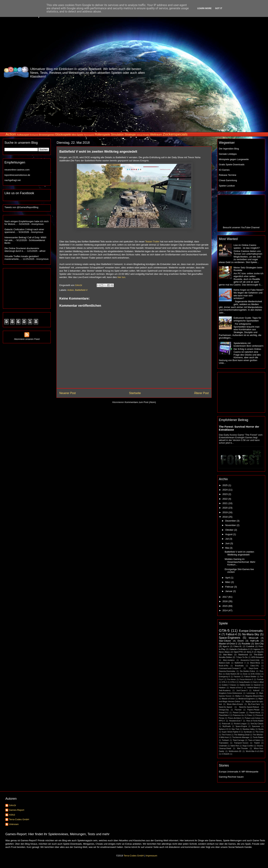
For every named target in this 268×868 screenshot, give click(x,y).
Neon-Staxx (224, 652)
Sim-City (259, 644)
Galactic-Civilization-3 (239, 649)
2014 (225, 610)
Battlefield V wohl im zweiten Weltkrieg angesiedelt (239, 553)
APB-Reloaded (257, 657)
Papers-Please (253, 710)
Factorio (237, 677)
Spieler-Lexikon (227, 186)
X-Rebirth (226, 754)
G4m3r (13, 805)
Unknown (14, 824)
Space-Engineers (230, 638)
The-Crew (259, 732)
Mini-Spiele (77, 135)
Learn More (204, 8)
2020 (225, 508)
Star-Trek (235, 729)
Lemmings (251, 693)
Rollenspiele (102, 135)
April (228, 578)
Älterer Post (201, 393)
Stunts (261, 729)
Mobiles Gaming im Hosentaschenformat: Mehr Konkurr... (240, 562)
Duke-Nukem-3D (233, 674)
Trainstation (224, 743)
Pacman (238, 710)
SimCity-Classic (257, 724)
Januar (229, 591)
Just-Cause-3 (242, 690)
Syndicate (248, 732)
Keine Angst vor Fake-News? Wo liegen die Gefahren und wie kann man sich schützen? (249, 294)
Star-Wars (228, 654)
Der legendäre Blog (229, 149)
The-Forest (226, 735)
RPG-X (222, 721)
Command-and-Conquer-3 (230, 668)
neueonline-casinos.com (17, 170)
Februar (230, 587)
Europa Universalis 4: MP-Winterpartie (239, 772)
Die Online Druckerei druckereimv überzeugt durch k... (22, 250)
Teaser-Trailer (152, 242)
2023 (225, 494)
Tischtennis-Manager (241, 737)
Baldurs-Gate (224, 663)
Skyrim (260, 652)
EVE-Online (256, 674)
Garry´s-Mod (258, 682)
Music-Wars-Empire (235, 704)
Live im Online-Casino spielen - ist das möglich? (247, 247)
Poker (250, 715)
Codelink (250, 646)
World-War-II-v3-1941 (255, 751)
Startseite (135, 393)
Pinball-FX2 (224, 713)
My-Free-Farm (254, 704)
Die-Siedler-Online (248, 671)
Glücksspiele (63, 135)
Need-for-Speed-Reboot (249, 707)
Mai (228, 548)
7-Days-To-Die (242, 657)
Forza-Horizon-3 (246, 679)
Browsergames (47, 135)
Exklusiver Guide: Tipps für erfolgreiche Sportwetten (247, 319)
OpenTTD (238, 652)
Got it (219, 8)
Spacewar (256, 726)
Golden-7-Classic (229, 685)
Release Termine (228, 175)
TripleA (257, 743)
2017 (225, 597)
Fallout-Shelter (250, 677)
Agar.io (226, 646)
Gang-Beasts (244, 682)
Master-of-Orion (228, 699)
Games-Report (17, 810)
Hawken (222, 688)
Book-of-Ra (224, 666)
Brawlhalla (239, 666)
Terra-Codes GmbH (19, 819)
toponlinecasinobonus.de (17, 175)
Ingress (257, 649)
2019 (225, 512)
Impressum (151, 856)
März (228, 582)
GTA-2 (224, 682)
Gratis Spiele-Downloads (232, 164)
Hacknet (257, 685)
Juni (228, 543)
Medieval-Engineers (247, 699)
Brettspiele (34, 135)
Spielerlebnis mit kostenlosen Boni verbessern (248, 345)
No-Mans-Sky (251, 634)
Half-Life (254, 641)
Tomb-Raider (258, 737)
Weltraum (156, 135)
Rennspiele (89, 135)
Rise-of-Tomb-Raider (255, 721)
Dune (245, 674)
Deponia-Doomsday (227, 671)
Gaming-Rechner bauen (231, 777)
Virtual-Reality (143, 135)
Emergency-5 (224, 677)
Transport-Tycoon (241, 743)
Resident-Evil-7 (235, 721)
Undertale (223, 746)
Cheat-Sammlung (228, 180)
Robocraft (226, 724)
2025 (225, 485)
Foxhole (260, 679)
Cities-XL (238, 646)
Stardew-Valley (249, 729)
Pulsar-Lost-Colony (253, 718)
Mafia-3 (238, 696)
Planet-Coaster (239, 713)
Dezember (231, 521)
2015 (225, 606)
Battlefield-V (81, 290)
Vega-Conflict (248, 746)
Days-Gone (254, 668)
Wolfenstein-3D (235, 751)
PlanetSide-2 (224, 715)
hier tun (121, 277)
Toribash (225, 740)
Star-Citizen (225, 641)
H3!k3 (12, 815)
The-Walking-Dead (242, 735)
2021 (225, 503)
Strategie (130, 135)
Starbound (243, 654)
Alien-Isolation (229, 660)
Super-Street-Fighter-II (231, 732)
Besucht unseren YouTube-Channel (241, 227)
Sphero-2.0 (223, 729)
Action (11, 134)
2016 (225, 601)
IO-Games (224, 170)
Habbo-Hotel (245, 685)
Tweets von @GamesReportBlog (21, 207)
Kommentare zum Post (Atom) (140, 402)
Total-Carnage (238, 740)
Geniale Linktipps (228, 154)
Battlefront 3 (240, 663)
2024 (225, 490)
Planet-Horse (255, 713)
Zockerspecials (175, 134)
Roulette (246, 644)
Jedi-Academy (225, 690)
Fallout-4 (231, 634)
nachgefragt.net (13, 180)
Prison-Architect (234, 718)
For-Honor (231, 679)
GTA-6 (233, 682)
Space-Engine (241, 726)
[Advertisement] (248, 72)
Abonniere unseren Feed (27, 338)
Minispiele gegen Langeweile (234, 159)
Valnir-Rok (235, 746)
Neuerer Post (68, 393)
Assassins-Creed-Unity (250, 660)
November (231, 525)
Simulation (117, 135)
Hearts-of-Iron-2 (236, 688)
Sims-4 (250, 652)
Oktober (230, 530)
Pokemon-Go (238, 715)
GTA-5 (224, 630)
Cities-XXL (255, 666)
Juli (227, 539)
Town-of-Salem (254, 740)
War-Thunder (243, 748)
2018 (225, 517)
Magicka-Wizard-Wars (254, 696)
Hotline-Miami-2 (254, 688)
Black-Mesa (255, 663)
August (229, 534)
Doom (241, 641)
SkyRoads (226, 726)
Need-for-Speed (225, 707)
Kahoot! (256, 690)
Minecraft (253, 638)
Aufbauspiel (23, 135)
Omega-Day (224, 710)
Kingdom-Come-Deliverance (231, 693)
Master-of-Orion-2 (228, 644)
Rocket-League (240, 724)
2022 (225, 499)
